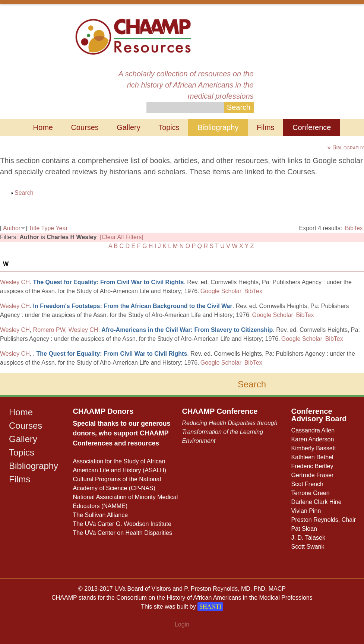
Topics (169, 127)
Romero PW (49, 330)
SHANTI (210, 607)
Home (43, 127)
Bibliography (218, 127)
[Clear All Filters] (121, 237)
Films (266, 127)
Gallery (128, 127)
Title (34, 228)
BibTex (354, 228)
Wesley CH (15, 282)
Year (61, 228)
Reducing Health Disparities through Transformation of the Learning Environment (230, 432)
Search (24, 193)
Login (182, 624)
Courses (85, 127)
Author (12, 228)
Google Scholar (221, 291)
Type (48, 228)
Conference (312, 127)
